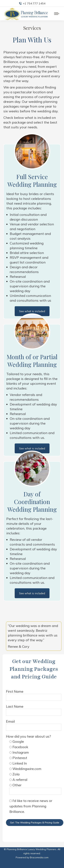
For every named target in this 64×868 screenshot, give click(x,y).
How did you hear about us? (28, 736)
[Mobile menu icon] (57, 14)
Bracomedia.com (39, 857)
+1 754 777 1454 (32, 3)
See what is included (32, 593)
